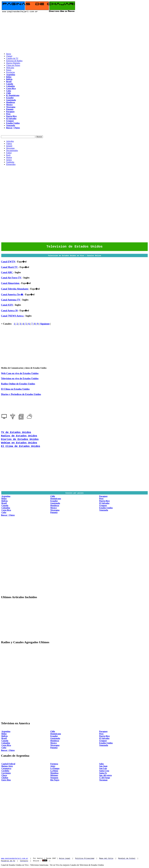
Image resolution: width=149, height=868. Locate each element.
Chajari (9, 56)
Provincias (11, 72)
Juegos (9, 160)
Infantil (9, 146)
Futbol (9, 153)
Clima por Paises (13, 65)
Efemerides (11, 164)
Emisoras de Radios (14, 61)
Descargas (10, 148)
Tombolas (10, 162)
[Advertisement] (74, 33)
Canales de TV (12, 58)
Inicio (9, 54)
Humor (9, 157)
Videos (9, 144)
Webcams (10, 68)
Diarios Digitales (13, 63)
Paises (9, 70)
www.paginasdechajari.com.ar (15, 859)
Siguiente (45, 325)
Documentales (12, 150)
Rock (8, 155)
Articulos (10, 141)
